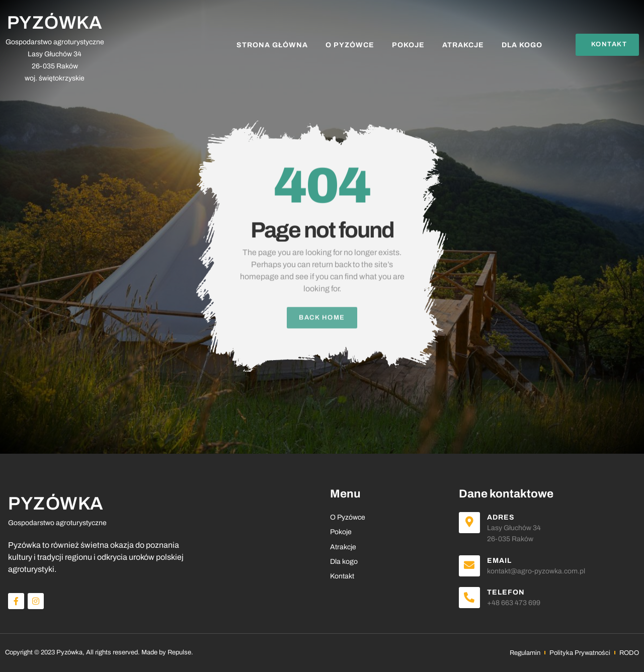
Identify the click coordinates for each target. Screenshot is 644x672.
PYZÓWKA (55, 23)
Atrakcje (463, 45)
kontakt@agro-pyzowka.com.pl (536, 571)
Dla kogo (522, 45)
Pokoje (408, 45)
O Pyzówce (350, 45)
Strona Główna (272, 45)
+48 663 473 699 (514, 603)
